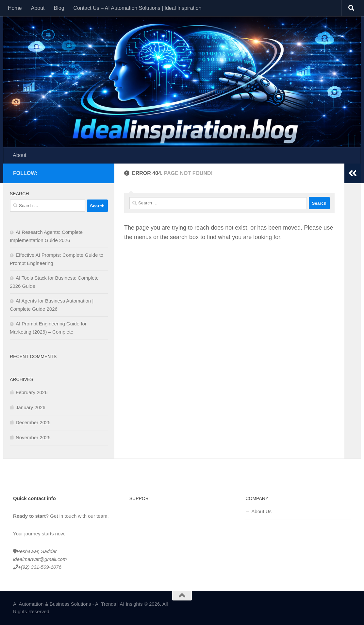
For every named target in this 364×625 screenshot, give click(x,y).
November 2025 (33, 437)
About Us (261, 511)
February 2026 (32, 392)
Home (15, 8)
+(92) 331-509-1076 (40, 567)
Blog (59, 8)
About (38, 8)
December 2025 (33, 422)
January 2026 (31, 407)
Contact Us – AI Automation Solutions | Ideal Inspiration (138, 8)
